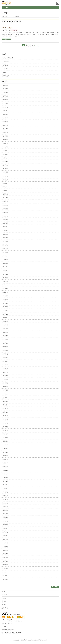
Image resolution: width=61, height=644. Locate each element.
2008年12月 (6, 528)
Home (3, 592)
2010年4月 (5, 470)
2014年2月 (5, 303)
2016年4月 (5, 209)
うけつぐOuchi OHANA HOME (28, 639)
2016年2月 (5, 216)
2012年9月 (5, 365)
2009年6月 (5, 507)
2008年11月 (6, 532)
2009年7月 (5, 503)
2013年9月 (5, 321)
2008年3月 (5, 561)
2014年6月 (5, 289)
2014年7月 (5, 285)
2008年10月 (6, 536)
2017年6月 (5, 169)
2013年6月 (5, 332)
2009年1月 (5, 525)
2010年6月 (5, 463)
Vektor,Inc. (39, 641)
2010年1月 (5, 481)
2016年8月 (5, 194)
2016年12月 (6, 183)
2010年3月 (5, 474)
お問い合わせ (5, 608)
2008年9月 (5, 539)
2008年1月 (5, 568)
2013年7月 (5, 329)
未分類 (4, 72)
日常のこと (5, 69)
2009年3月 (5, 518)
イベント (4, 601)
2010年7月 (5, 459)
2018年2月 (5, 143)
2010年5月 (5, 467)
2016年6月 (5, 202)
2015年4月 (5, 252)
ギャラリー (4, 598)
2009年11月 (6, 489)
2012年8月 (5, 369)
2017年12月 (6, 151)
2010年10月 (6, 449)
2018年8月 (5, 122)
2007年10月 (6, 579)
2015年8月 (5, 238)
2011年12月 (6, 398)
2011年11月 (6, 401)
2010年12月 (6, 441)
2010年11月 (6, 445)
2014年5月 (5, 292)
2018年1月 (5, 147)
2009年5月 (5, 510)
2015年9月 (5, 234)
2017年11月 (6, 154)
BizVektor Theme (31, 641)
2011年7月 (5, 416)
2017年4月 (5, 172)
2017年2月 (5, 180)
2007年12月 (6, 572)
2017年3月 (5, 176)
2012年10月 (6, 361)
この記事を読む (6, 39)
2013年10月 (6, 318)
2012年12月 (6, 354)
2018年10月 (6, 114)
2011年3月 (5, 430)
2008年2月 (5, 565)
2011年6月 (5, 419)
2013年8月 (5, 325)
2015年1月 (5, 263)
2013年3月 (5, 343)
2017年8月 (5, 162)
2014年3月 (5, 300)
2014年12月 (6, 267)
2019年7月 (5, 93)
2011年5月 (5, 423)
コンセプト (4, 595)
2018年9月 (5, 118)
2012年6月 (5, 376)
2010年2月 (5, 478)
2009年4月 (5, 514)
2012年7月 (5, 372)
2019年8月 (5, 89)
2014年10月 (6, 274)
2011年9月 (5, 409)
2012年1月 (5, 394)
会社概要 (4, 605)
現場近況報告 (14, 30)
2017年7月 (5, 165)
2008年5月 (5, 554)
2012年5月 (5, 380)
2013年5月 (5, 336)
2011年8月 (5, 412)
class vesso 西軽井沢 (8, 58)
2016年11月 (6, 187)
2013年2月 (5, 347)
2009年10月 (6, 492)
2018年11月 (6, 111)
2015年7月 (5, 241)
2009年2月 (5, 521)
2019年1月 (5, 103)
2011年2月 (5, 434)
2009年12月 (6, 485)
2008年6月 (5, 550)
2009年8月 (5, 499)
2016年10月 (6, 191)
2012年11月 (6, 358)
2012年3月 (5, 387)
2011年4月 (5, 427)
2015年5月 (5, 249)
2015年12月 (6, 223)
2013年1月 (5, 350)
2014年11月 (6, 271)
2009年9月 (5, 496)
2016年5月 (5, 205)
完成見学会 (5, 65)
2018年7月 (5, 125)
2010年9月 (5, 452)
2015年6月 (5, 245)
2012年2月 (5, 390)
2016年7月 (5, 198)
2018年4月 (5, 136)
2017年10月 (6, 158)
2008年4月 (5, 557)
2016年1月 (5, 220)
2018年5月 (5, 132)
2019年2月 (5, 100)
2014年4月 (5, 296)
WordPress (22, 641)
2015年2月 (5, 260)
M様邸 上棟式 (7, 28)
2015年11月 (6, 227)
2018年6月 (5, 129)
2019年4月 (5, 96)
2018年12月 (6, 107)
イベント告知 (6, 61)
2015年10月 (6, 231)
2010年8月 (5, 456)
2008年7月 (5, 547)
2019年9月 (5, 85)
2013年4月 (5, 340)
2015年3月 (5, 256)
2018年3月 (5, 140)
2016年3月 (5, 212)
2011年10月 (6, 405)
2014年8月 (5, 281)
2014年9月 (5, 278)
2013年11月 (6, 314)
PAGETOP (55, 587)
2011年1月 (5, 438)
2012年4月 (5, 383)
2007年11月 (6, 576)
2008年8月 (5, 543)
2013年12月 (6, 311)
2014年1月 (5, 307)
